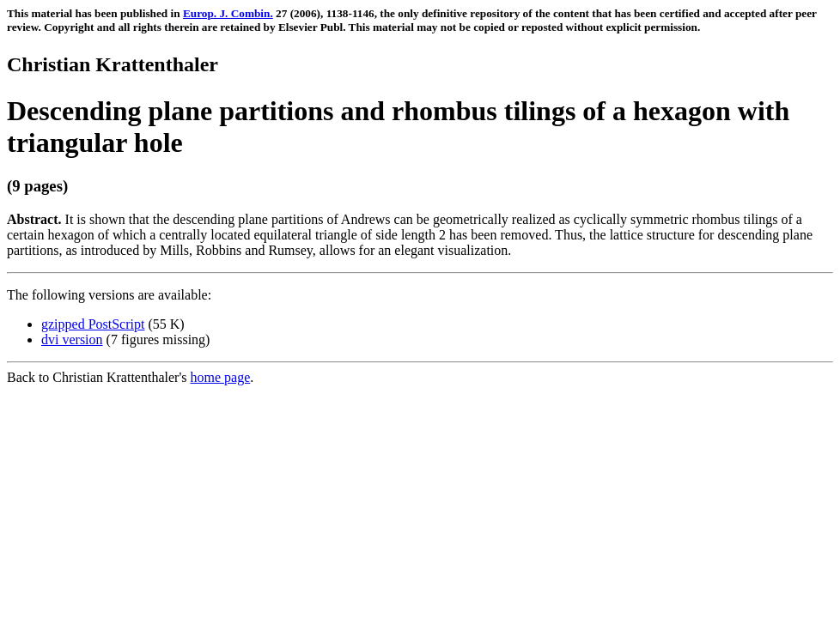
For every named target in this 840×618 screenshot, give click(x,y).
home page (221, 377)
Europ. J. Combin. (228, 13)
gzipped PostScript (93, 324)
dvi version (72, 339)
